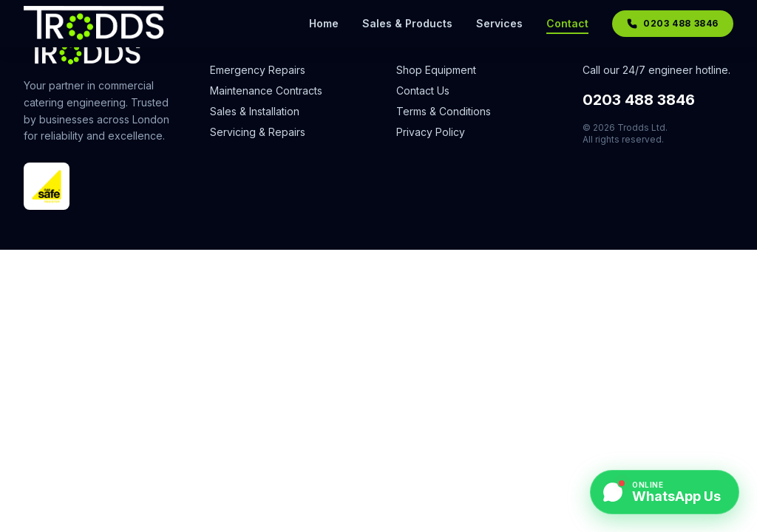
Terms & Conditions (444, 111)
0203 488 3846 (639, 100)
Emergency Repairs (258, 70)
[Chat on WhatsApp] (665, 492)
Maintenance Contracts (266, 91)
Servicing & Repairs (258, 132)
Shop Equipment (436, 70)
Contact (567, 24)
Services (499, 23)
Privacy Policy (431, 132)
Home (324, 23)
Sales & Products (407, 23)
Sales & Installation (255, 111)
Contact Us (423, 91)
